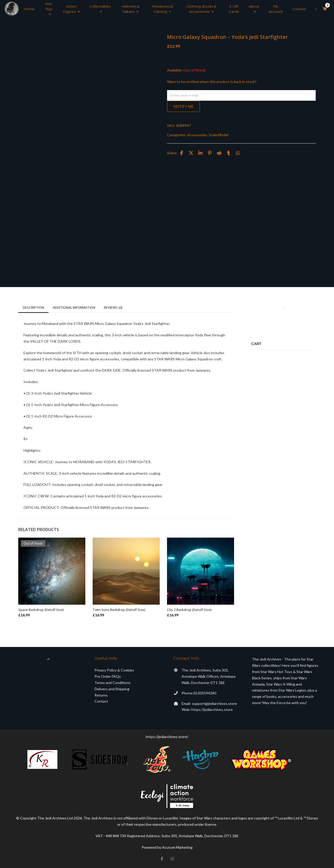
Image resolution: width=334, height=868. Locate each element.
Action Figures (71, 9)
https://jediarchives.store (212, 709)
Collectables (100, 9)
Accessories (197, 135)
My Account (276, 9)
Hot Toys (49, 9)
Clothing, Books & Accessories (201, 9)
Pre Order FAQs (108, 676)
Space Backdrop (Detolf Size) (41, 610)
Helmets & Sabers (131, 9)
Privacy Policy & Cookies (114, 670)
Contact (299, 9)
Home (29, 9)
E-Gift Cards (234, 9)
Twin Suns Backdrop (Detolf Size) (119, 610)
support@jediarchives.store (214, 703)
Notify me (183, 106)
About (254, 9)
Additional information (74, 307)
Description (33, 307)
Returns (101, 695)
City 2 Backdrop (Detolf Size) (189, 610)
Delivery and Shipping (112, 689)
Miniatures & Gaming (162, 9)
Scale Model (219, 135)
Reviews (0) (113, 307)
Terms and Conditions (112, 683)
